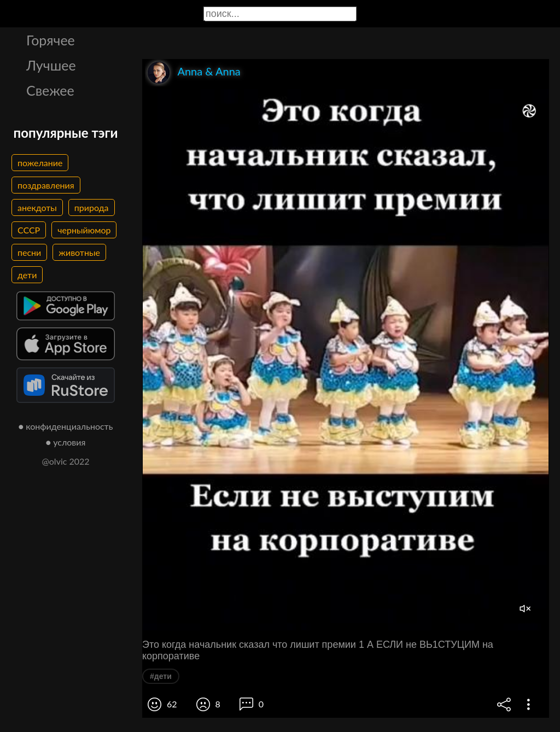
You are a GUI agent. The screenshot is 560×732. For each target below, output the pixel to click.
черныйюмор (84, 230)
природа (92, 207)
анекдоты (37, 207)
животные (79, 252)
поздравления (46, 185)
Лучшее (51, 65)
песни (29, 252)
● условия (66, 442)
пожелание (40, 163)
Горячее (51, 40)
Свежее (50, 90)
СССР (29, 230)
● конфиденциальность (66, 426)
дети (27, 275)
